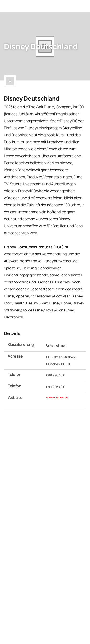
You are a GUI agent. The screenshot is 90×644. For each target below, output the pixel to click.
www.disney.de (57, 397)
